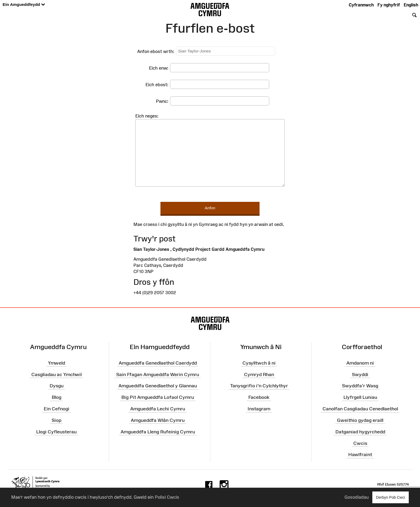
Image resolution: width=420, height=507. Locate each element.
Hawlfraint (360, 455)
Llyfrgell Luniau (360, 397)
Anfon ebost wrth (155, 51)
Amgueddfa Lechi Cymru (158, 409)
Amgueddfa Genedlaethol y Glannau (158, 386)
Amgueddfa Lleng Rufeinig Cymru (158, 432)
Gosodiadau (357, 497)
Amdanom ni (360, 363)
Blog (57, 397)
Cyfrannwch (361, 5)
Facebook (259, 397)
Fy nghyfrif (389, 5)
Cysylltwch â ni (259, 363)
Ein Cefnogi (57, 409)
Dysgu (57, 386)
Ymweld (57, 363)
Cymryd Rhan (259, 374)
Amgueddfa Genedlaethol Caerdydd (158, 363)
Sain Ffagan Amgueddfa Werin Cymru (158, 374)
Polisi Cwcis (167, 497)
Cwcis (360, 443)
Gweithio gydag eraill (360, 420)
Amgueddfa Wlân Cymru (158, 420)
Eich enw (158, 68)
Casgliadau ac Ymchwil (57, 374)
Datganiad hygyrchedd (360, 432)
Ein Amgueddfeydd (24, 5)
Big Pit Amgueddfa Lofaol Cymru (158, 397)
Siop (57, 420)
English (411, 5)
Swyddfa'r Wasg (360, 386)
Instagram (259, 409)
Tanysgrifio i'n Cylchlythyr (259, 386)
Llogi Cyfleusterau (56, 432)
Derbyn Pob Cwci (391, 497)
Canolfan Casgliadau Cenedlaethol (360, 409)
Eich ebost (156, 85)
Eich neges (146, 116)
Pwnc (162, 101)
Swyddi (360, 374)
